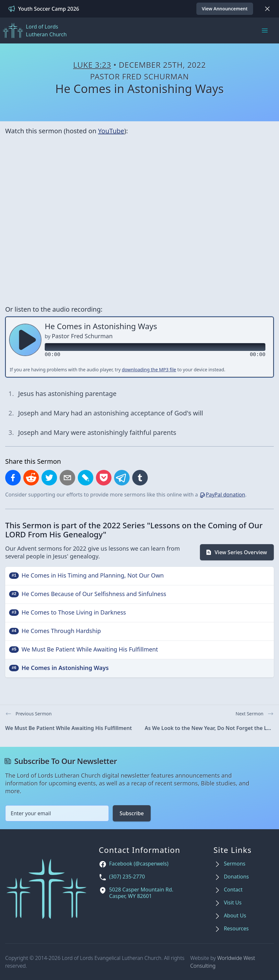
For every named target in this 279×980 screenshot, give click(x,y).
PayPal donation (222, 495)
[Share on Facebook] (13, 478)
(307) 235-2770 (127, 877)
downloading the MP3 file (149, 370)
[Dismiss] (267, 9)
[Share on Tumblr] (140, 478)
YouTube (111, 131)
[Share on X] (49, 478)
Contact (233, 890)
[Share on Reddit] (31, 478)
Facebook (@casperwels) (139, 864)
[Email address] (57, 813)
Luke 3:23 (92, 65)
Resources (236, 929)
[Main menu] (265, 30)
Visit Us (233, 903)
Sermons (235, 864)
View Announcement (225, 9)
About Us (235, 916)
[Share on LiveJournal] (86, 478)
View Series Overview (236, 552)
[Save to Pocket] (104, 478)
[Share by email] (67, 478)
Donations (236, 877)
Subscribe (132, 813)
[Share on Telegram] (122, 478)
